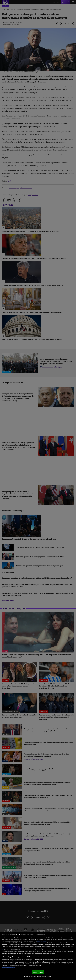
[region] (38, 956)
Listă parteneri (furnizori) (8, 967)
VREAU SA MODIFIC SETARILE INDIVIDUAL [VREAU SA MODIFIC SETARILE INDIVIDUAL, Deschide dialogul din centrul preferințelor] (37, 976)
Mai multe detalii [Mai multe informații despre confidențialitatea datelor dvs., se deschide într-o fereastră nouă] (41, 941)
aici (3, 950)
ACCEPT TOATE (38, 972)
